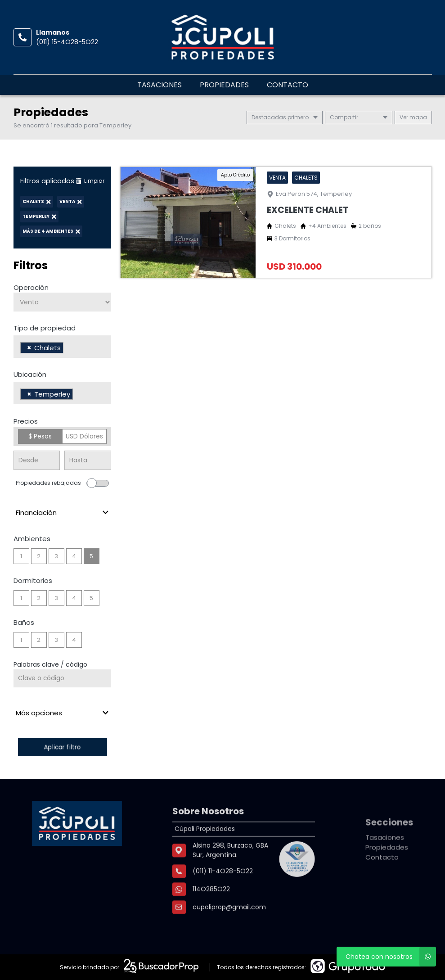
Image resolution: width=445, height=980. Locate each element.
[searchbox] (68, 349)
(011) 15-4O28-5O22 (67, 42)
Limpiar (90, 181)
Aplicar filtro (62, 747)
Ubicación (30, 374)
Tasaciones (160, 85)
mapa (413, 117)
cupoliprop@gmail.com (229, 924)
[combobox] (63, 347)
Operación (31, 287)
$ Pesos (40, 436)
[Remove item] (29, 348)
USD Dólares (84, 436)
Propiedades (224, 85)
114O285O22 (211, 906)
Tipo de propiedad (45, 328)
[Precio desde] (37, 460)
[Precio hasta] (88, 460)
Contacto (288, 85)
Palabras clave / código (50, 664)
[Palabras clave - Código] (63, 678)
